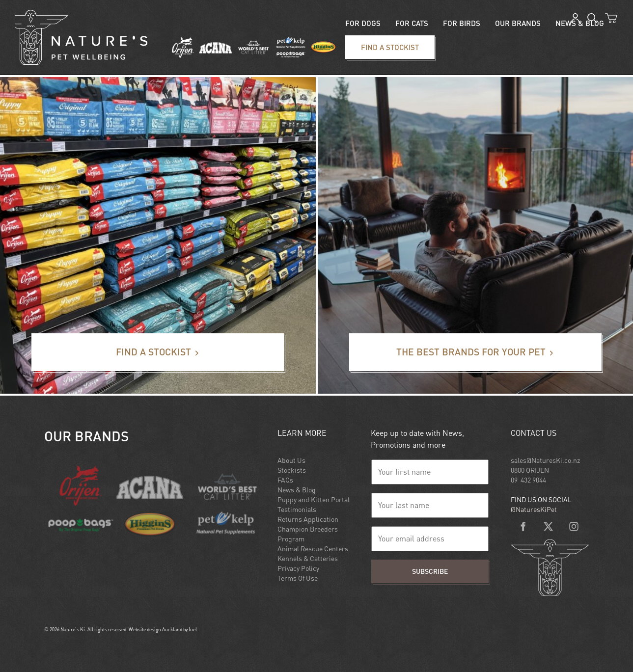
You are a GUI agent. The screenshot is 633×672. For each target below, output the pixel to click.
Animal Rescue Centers (313, 549)
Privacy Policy (298, 568)
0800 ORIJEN (530, 470)
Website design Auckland (155, 629)
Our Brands (518, 23)
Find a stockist (363, 41)
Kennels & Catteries (308, 558)
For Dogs (363, 23)
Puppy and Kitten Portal (314, 499)
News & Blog (297, 490)
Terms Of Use (298, 578)
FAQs (285, 480)
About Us (291, 460)
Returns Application (308, 519)
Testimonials (297, 509)
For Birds (462, 23)
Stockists (292, 470)
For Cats (412, 23)
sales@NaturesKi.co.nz (545, 460)
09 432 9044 (528, 480)
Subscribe (430, 571)
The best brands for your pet (398, 339)
